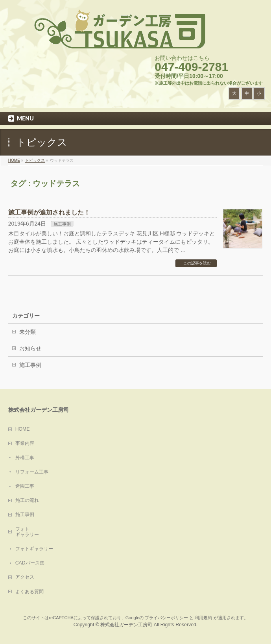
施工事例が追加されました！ (49, 212)
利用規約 (203, 618)
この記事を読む (197, 263)
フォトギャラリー (34, 549)
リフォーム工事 (32, 472)
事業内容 (25, 443)
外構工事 (25, 458)
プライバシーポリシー (166, 618)
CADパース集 (30, 563)
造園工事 (25, 486)
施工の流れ (27, 500)
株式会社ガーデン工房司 (126, 625)
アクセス (25, 577)
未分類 (28, 332)
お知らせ (30, 348)
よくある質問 (29, 592)
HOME (23, 429)
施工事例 (62, 224)
